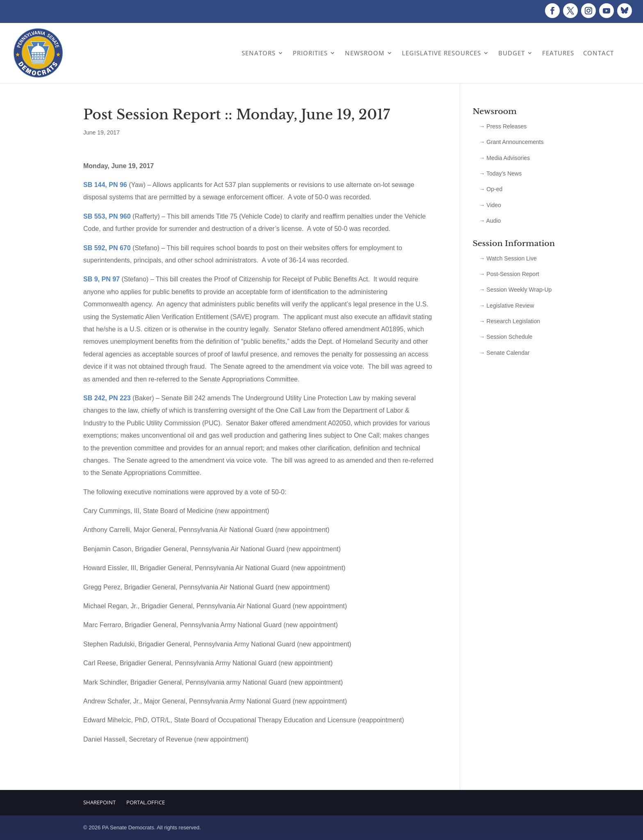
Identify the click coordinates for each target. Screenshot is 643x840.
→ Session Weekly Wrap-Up (515, 290)
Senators (259, 53)
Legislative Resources (441, 53)
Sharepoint (99, 802)
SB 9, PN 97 (101, 279)
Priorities (310, 53)
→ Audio (490, 221)
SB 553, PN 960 (107, 216)
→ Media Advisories (504, 158)
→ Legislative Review (506, 306)
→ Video (490, 205)
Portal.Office (146, 802)
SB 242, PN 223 (107, 398)
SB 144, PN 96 (105, 185)
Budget (512, 53)
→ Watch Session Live (508, 258)
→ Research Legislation (510, 321)
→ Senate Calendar (504, 353)
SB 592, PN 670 (107, 248)
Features (558, 53)
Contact (599, 53)
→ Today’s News (500, 173)
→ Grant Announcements (511, 142)
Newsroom (365, 53)
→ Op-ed (491, 189)
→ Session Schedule (506, 337)
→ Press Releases (503, 126)
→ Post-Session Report (509, 274)
